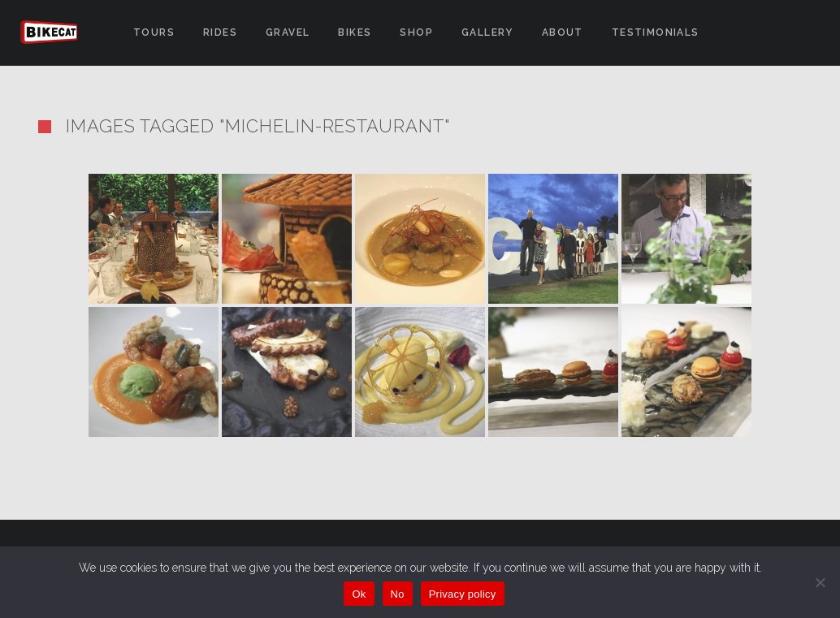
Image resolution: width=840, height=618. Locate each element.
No (398, 594)
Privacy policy (463, 594)
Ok (359, 594)
